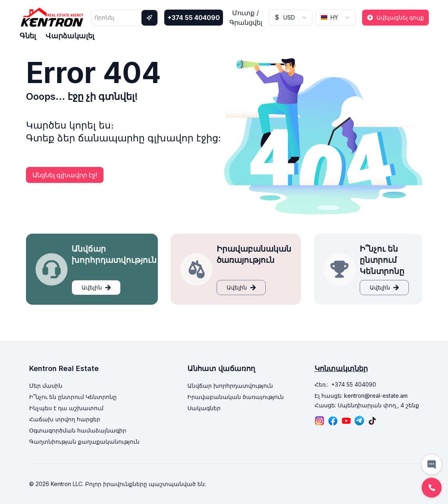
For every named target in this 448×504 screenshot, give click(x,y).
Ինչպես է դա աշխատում (66, 408)
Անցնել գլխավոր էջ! (65, 175)
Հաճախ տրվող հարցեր (65, 419)
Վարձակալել (70, 36)
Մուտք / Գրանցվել (246, 18)
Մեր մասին (46, 386)
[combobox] (291, 18)
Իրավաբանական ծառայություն (236, 397)
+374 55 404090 (194, 18)
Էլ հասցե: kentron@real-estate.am (361, 396)
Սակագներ (204, 408)
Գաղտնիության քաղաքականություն (84, 441)
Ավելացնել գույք (395, 17)
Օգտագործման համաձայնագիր (78, 430)
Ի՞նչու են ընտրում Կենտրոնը (73, 397)
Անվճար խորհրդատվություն (230, 386)
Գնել (28, 36)
